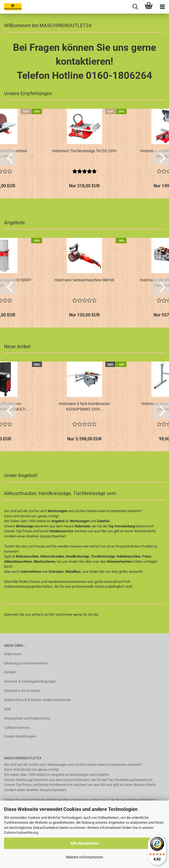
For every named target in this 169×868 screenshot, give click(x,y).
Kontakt (10, 672)
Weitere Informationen (84, 857)
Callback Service (17, 728)
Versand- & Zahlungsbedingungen (30, 681)
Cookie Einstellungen (20, 736)
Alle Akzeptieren (85, 843)
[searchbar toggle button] (135, 7)
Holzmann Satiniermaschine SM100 (84, 280)
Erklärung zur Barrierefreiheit (26, 663)
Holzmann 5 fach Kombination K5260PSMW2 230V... (84, 406)
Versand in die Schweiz (22, 691)
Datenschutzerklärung (21, 833)
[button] (8, 158)
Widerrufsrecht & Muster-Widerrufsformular (38, 700)
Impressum (13, 654)
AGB (7, 709)
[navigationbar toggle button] (162, 7)
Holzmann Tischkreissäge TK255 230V (84, 151)
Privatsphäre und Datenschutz (27, 718)
